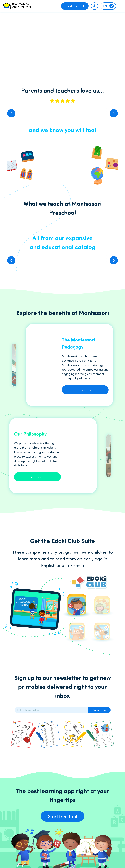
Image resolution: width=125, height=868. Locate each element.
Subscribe (99, 710)
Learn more (85, 390)
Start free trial (75, 6)
